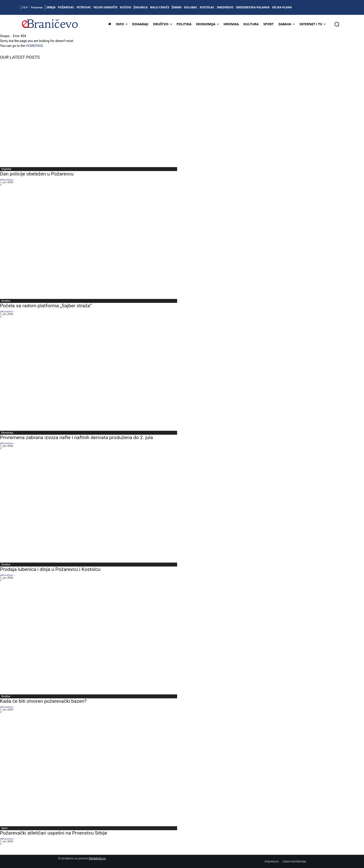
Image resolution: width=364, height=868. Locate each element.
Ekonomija (7, 433)
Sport (4, 828)
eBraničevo (7, 180)
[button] (337, 24)
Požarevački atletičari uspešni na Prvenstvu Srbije (54, 833)
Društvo (6, 301)
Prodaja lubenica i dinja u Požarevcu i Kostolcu (50, 569)
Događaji (6, 169)
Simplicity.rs (97, 858)
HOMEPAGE (35, 46)
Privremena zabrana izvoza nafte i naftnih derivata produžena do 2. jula (76, 437)
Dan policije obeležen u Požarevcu (37, 174)
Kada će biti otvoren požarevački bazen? (43, 701)
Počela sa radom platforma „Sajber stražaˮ (46, 306)
